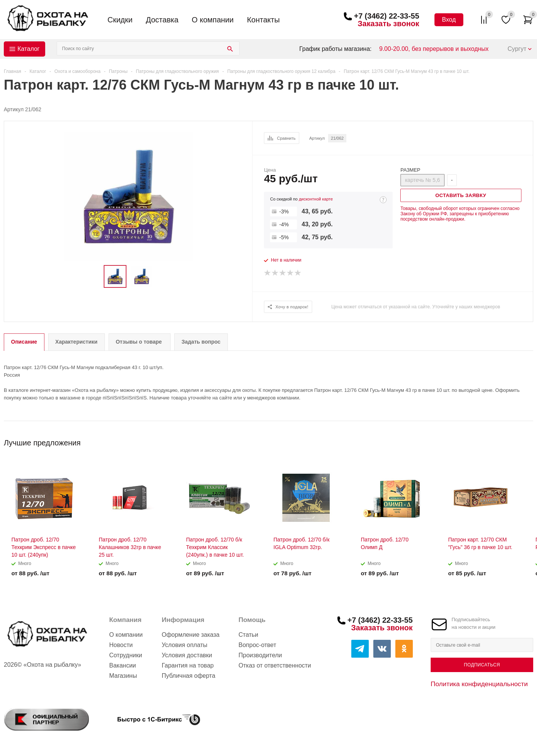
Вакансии (122, 665)
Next (528, 440)
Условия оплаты (185, 645)
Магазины (123, 676)
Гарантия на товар (188, 665)
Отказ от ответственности (275, 665)
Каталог (28, 49)
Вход (449, 20)
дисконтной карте (316, 199)
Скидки (120, 20)
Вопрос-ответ (257, 645)
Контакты (263, 20)
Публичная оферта (189, 676)
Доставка (162, 20)
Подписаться (482, 665)
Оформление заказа (191, 635)
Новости (121, 645)
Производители (260, 655)
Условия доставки (187, 655)
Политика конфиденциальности (479, 684)
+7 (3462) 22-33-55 (387, 16)
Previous (515, 440)
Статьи (248, 635)
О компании (213, 20)
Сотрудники (126, 655)
